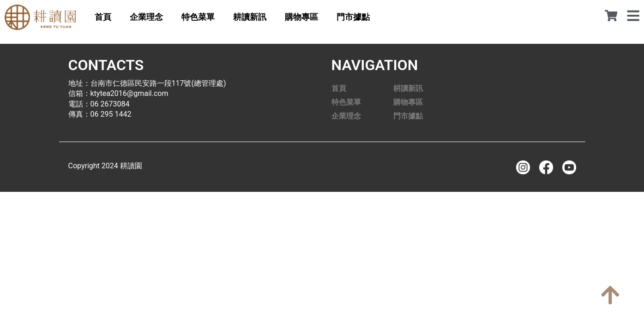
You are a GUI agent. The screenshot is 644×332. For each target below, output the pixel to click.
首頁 (103, 17)
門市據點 (353, 17)
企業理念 (146, 17)
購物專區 (301, 17)
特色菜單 (198, 17)
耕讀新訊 (250, 17)
